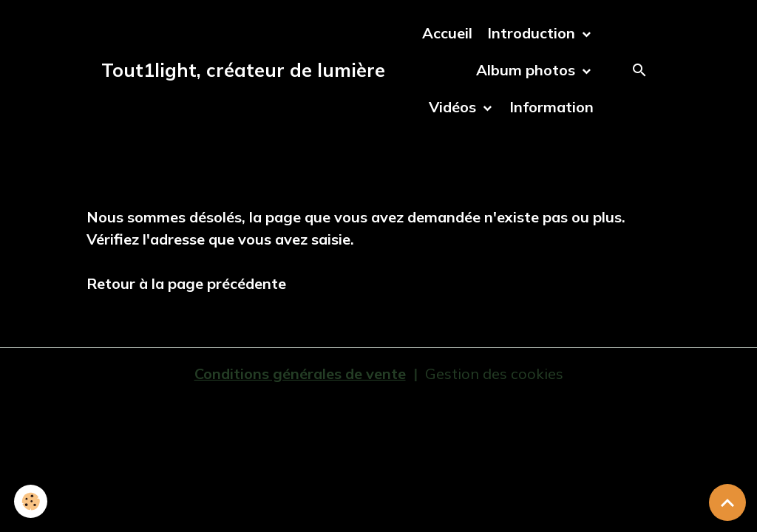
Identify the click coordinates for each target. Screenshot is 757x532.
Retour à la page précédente (186, 283)
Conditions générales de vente (300, 374)
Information (551, 107)
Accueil (447, 33)
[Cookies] (31, 501)
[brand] (243, 70)
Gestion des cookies (494, 374)
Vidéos (454, 107)
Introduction (533, 33)
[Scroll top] (727, 502)
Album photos (527, 70)
